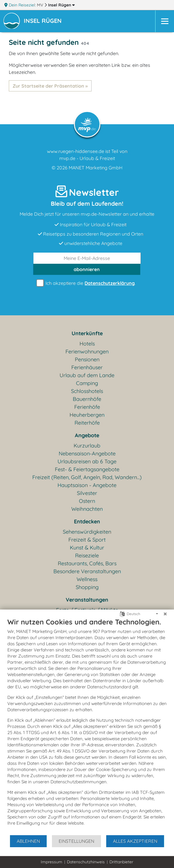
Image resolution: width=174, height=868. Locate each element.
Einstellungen (76, 841)
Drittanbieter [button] (121, 862)
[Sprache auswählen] (122, 613)
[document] (87, 726)
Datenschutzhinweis (86, 862)
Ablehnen (28, 841)
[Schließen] (165, 614)
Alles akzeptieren (135, 841)
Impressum (51, 862)
